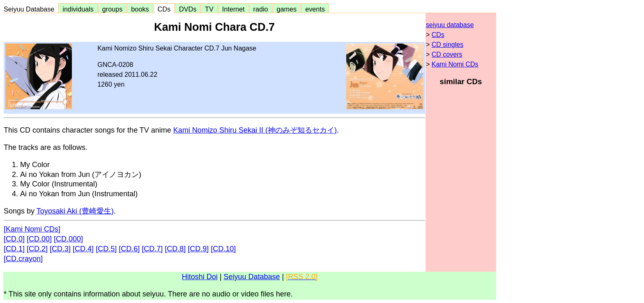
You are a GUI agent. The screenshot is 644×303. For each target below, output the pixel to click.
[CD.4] (83, 249)
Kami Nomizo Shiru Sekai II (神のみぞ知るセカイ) (255, 130)
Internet (233, 9)
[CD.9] (198, 249)
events (315, 9)
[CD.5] (106, 249)
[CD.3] (60, 249)
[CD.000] (68, 239)
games (287, 9)
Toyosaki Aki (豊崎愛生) (75, 211)
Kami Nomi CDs (455, 64)
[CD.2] (37, 249)
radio (261, 9)
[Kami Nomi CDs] (32, 229)
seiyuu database (450, 25)
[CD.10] (223, 249)
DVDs (188, 9)
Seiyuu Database (31, 9)
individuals (78, 9)
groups (113, 9)
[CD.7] (152, 249)
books (140, 9)
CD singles (447, 45)
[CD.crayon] (23, 259)
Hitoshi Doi (200, 277)
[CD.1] (14, 249)
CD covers (447, 54)
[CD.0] (14, 239)
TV (209, 9)
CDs (164, 9)
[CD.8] (175, 249)
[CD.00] (39, 239)
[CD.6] (129, 249)
